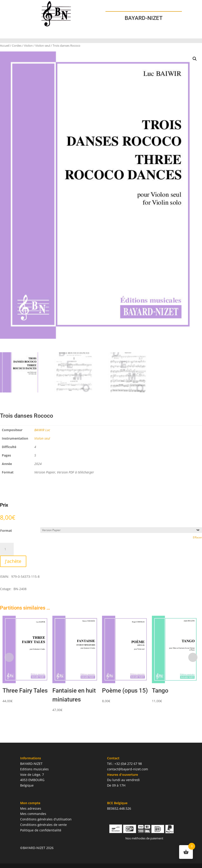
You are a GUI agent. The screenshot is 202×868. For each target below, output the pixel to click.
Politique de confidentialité (41, 830)
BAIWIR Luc (42, 430)
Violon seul (43, 46)
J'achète (13, 561)
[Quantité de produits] (7, 549)
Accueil (5, 46)
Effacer (197, 537)
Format (6, 531)
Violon (28, 46)
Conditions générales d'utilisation (46, 819)
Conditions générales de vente (43, 825)
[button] (195, 59)
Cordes (17, 46)
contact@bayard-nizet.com (128, 769)
